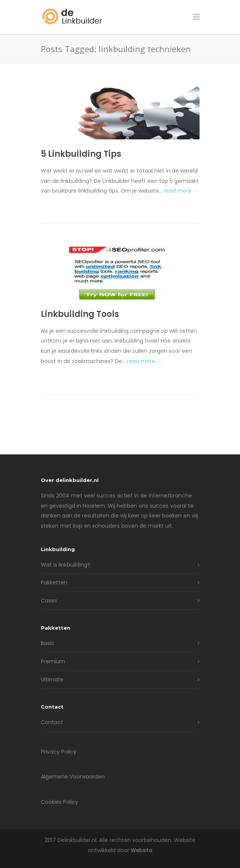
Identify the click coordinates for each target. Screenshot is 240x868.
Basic (48, 643)
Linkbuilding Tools (80, 314)
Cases (49, 601)
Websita (142, 850)
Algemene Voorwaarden (73, 777)
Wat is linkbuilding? (66, 565)
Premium (53, 661)
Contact (52, 722)
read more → (181, 191)
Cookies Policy (60, 802)
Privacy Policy (59, 752)
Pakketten (54, 582)
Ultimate (52, 680)
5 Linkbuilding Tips (81, 154)
